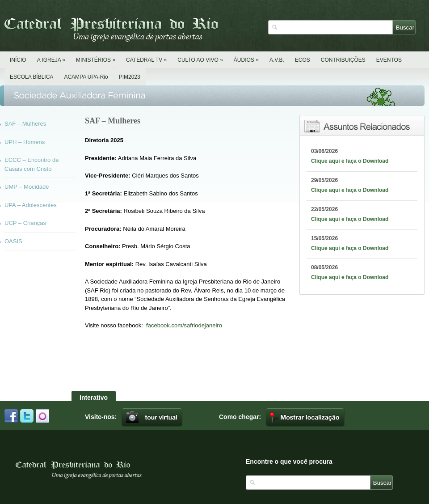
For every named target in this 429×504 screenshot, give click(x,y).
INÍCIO (18, 60)
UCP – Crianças (25, 223)
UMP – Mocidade (27, 187)
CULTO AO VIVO (200, 60)
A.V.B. (277, 60)
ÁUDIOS (246, 60)
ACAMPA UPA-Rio (86, 77)
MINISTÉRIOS (96, 60)
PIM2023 (130, 77)
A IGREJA (51, 60)
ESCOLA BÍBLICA (32, 77)
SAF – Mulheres (25, 124)
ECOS (303, 60)
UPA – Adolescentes (31, 205)
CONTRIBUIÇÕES (343, 60)
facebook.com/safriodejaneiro (184, 325)
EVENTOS (389, 60)
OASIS (13, 241)
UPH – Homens (25, 142)
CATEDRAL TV (146, 60)
